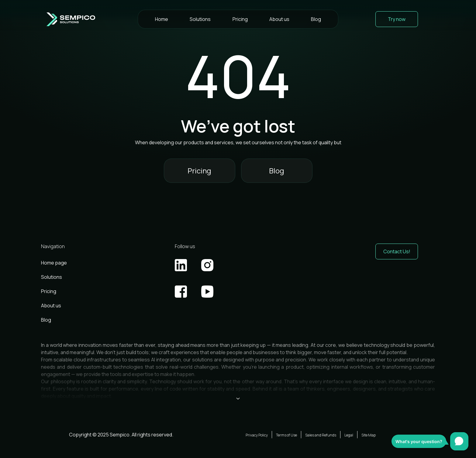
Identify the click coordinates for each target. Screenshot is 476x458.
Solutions (200, 19)
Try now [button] (397, 19)
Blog (316, 19)
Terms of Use (286, 435)
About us (279, 19)
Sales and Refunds (321, 435)
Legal (349, 435)
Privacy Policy (257, 435)
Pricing (240, 19)
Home (162, 19)
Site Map (369, 435)
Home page (54, 263)
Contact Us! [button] (397, 251)
